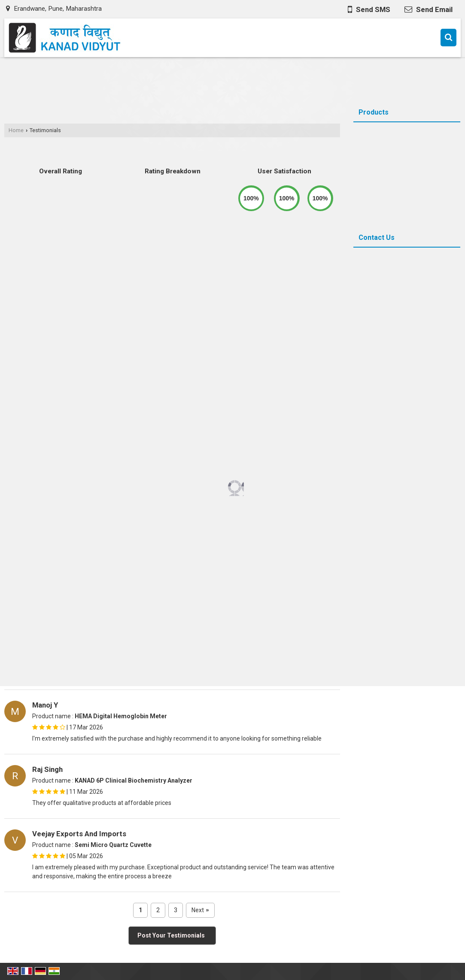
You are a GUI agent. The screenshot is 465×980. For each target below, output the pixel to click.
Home (16, 130)
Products (374, 112)
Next (200, 910)
